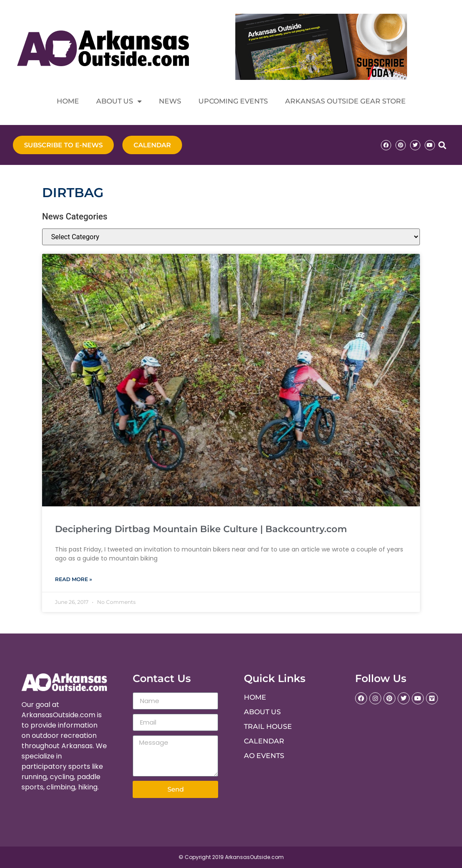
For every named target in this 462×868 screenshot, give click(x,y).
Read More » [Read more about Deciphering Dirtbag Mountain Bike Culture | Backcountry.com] (73, 579)
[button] (442, 145)
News (170, 101)
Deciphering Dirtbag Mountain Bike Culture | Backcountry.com (201, 529)
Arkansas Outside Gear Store (345, 101)
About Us (119, 101)
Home (68, 101)
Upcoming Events (233, 101)
